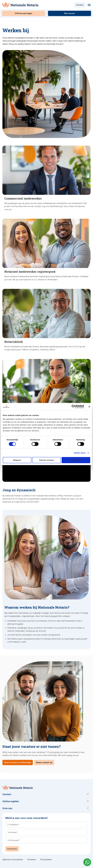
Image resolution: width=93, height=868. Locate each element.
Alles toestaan (76, 460)
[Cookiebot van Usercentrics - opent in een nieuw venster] (73, 407)
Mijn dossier (70, 13)
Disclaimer (32, 859)
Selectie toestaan (47, 460)
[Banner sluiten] (89, 407)
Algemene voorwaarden (13, 859)
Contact (80, 5)
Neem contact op (44, 762)
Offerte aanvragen (23, 13)
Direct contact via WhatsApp (18, 762)
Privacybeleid (46, 859)
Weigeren (17, 460)
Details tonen (80, 453)
